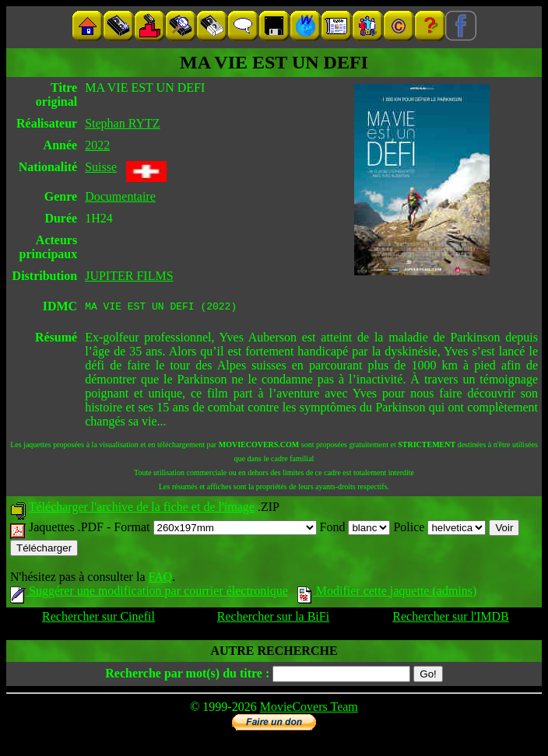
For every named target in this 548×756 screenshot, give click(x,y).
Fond (355, 529)
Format (215, 529)
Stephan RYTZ (122, 123)
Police (439, 529)
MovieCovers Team (309, 709)
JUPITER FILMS (129, 276)
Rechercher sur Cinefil (98, 619)
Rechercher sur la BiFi (273, 619)
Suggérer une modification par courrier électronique (149, 593)
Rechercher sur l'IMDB (451, 619)
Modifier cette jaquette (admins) (387, 593)
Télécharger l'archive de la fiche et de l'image (142, 509)
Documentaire (120, 196)
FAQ (160, 579)
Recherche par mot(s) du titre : (187, 675)
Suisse (101, 167)
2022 (97, 145)
